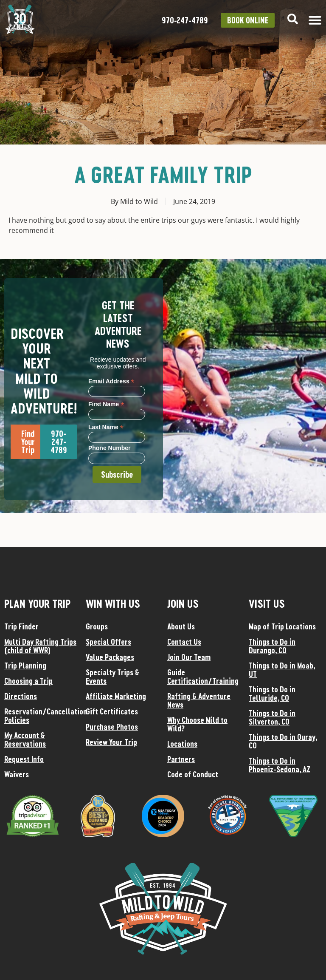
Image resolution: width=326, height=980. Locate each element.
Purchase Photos (112, 727)
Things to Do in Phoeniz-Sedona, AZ (280, 765)
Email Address (111, 381)
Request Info (24, 759)
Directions (21, 696)
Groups (97, 626)
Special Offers (108, 642)
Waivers (17, 774)
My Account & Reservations (25, 739)
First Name (106, 404)
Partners (181, 759)
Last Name (106, 427)
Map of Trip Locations (282, 626)
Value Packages (110, 657)
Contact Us (184, 642)
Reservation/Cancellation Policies (41, 716)
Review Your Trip (111, 742)
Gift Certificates (112, 711)
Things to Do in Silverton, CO (272, 717)
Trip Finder (21, 626)
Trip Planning (25, 666)
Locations (182, 744)
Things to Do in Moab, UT (282, 670)
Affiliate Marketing (116, 696)
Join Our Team (189, 657)
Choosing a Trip (28, 681)
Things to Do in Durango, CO (272, 646)
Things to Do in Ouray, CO (283, 741)
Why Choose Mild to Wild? (197, 724)
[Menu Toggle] (315, 20)
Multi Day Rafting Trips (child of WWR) (40, 646)
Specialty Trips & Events (112, 677)
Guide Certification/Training (203, 677)
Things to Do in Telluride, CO (272, 694)
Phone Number (110, 448)
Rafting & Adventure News (199, 700)
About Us (181, 626)
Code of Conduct (193, 774)
